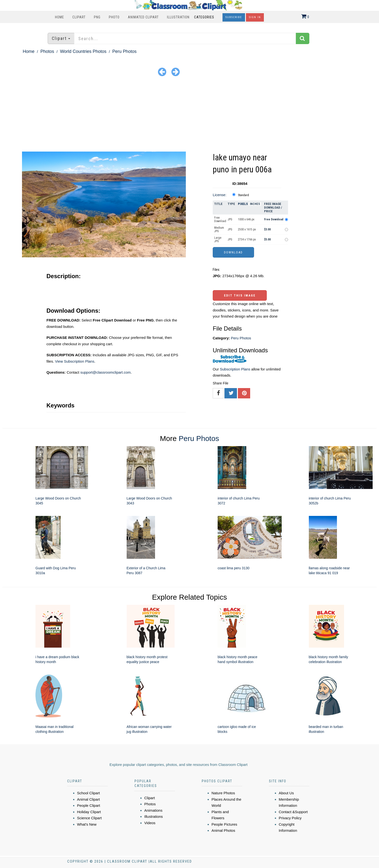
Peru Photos (124, 51)
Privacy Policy (290, 818)
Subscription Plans (235, 369)
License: (220, 195)
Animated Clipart (143, 17)
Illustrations (154, 816)
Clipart (79, 17)
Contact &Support (293, 812)
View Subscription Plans (75, 361)
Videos (150, 823)
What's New (87, 824)
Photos (47, 51)
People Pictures (224, 824)
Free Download (220, 219)
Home (60, 17)
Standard (243, 195)
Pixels (243, 204)
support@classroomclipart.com (105, 372)
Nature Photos (223, 793)
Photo (114, 17)
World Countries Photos (83, 51)
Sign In (255, 17)
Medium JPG (219, 229)
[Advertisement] (189, 115)
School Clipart (88, 793)
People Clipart (89, 805)
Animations (153, 810)
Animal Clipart (88, 799)
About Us (286, 793)
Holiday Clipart (89, 812)
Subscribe (234, 17)
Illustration (178, 17)
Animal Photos (223, 830)
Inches (255, 204)
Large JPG (218, 239)
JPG (230, 219)
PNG (97, 17)
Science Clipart (89, 818)
